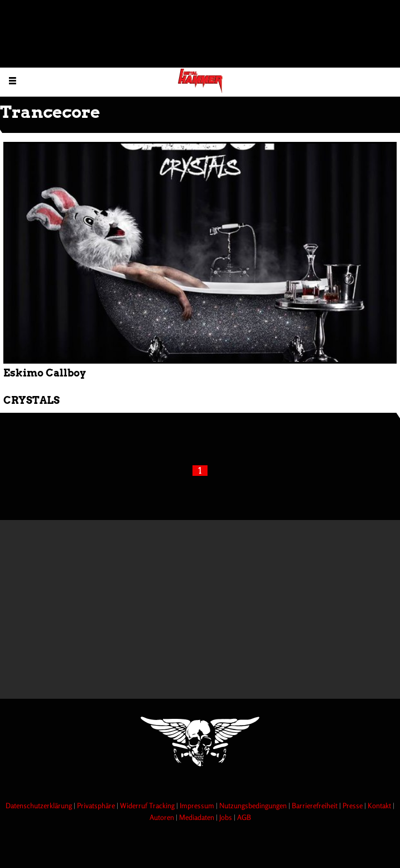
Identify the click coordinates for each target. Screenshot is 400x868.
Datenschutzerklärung (40, 805)
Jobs (226, 817)
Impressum (198, 805)
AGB (244, 817)
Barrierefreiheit (315, 805)
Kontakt (380, 805)
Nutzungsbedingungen (254, 805)
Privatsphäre (97, 805)
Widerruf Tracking (148, 805)
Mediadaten (197, 817)
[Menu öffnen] (13, 80)
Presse (353, 805)
